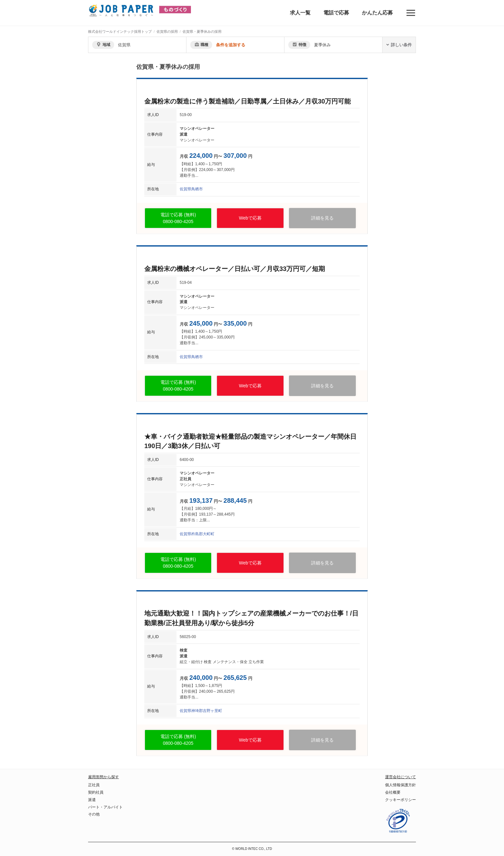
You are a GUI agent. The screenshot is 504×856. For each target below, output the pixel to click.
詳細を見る (322, 218)
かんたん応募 (377, 13)
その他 (94, 814)
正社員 (94, 785)
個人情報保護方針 (401, 785)
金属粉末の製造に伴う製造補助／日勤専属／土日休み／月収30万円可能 (248, 101)
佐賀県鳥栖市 (191, 189)
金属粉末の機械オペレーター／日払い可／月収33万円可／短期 (235, 269)
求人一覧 (300, 13)
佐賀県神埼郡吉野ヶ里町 (201, 711)
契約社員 (96, 792)
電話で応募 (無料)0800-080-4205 (178, 218)
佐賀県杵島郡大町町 (197, 534)
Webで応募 (250, 218)
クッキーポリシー (401, 800)
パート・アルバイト (105, 807)
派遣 (92, 800)
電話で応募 (336, 13)
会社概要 (393, 792)
